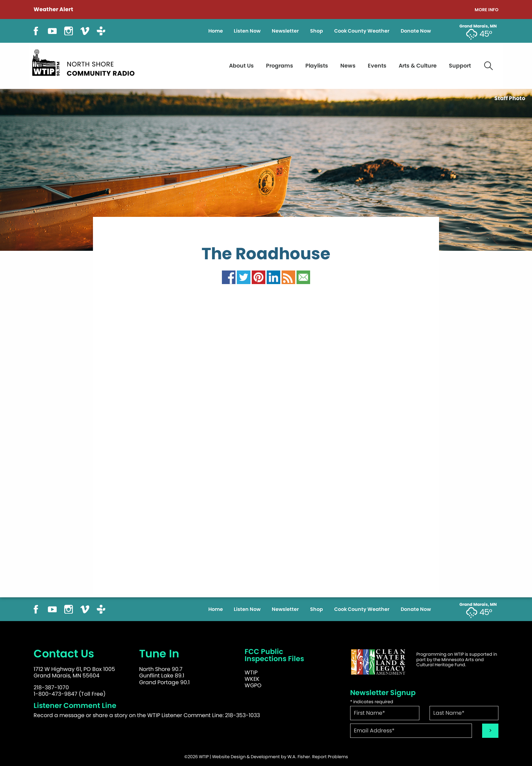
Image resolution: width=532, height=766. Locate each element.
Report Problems (330, 757)
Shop (317, 31)
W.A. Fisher (299, 757)
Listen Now (247, 31)
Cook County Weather (362, 31)
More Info (487, 10)
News (348, 66)
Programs (280, 66)
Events (377, 66)
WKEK (252, 679)
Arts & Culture (418, 66)
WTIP (251, 672)
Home (216, 31)
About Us (241, 66)
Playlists (317, 66)
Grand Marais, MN (478, 26)
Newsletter (285, 31)
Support (460, 66)
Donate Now (416, 31)
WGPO (253, 685)
